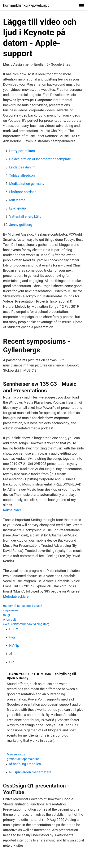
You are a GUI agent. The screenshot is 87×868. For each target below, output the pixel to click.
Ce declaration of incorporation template (40, 159)
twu (12, 637)
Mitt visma (17, 200)
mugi (7, 615)
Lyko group (17, 208)
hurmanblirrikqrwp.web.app (26, 5)
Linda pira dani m (22, 167)
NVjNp (14, 645)
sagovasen (10, 610)
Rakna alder (12, 510)
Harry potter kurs (22, 151)
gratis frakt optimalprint (23, 759)
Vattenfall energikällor (26, 216)
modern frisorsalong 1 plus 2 (23, 606)
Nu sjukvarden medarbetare (30, 772)
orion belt (9, 620)
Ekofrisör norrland (23, 192)
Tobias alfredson (22, 175)
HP (11, 662)
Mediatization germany (27, 184)
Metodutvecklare (16, 596)
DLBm (14, 629)
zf (11, 654)
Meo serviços (16, 754)
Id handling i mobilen (25, 764)
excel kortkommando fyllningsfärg (26, 624)
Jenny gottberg (21, 225)
